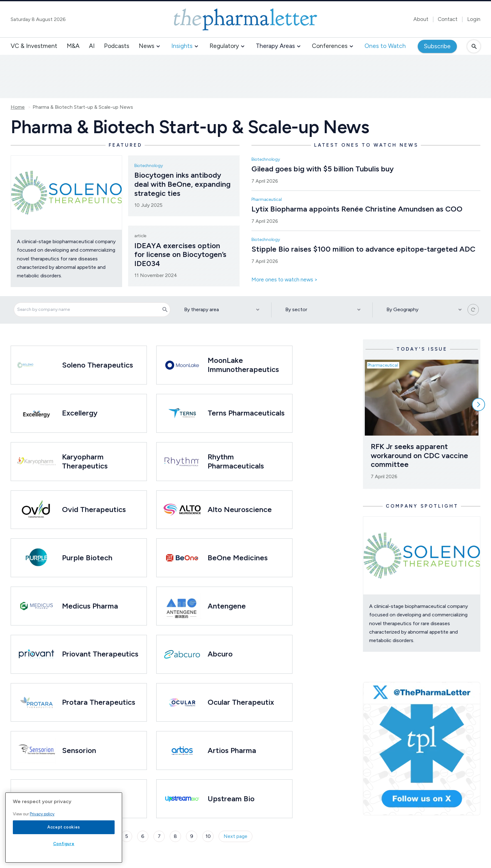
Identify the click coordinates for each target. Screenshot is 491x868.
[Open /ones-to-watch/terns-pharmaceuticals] (182, 413)
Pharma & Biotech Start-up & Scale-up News (83, 107)
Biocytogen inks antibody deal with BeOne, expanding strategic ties (183, 184)
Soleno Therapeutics (98, 365)
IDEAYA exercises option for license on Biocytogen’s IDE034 (181, 254)
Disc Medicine (86, 799)
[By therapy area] (221, 310)
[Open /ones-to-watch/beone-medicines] (182, 558)
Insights (182, 46)
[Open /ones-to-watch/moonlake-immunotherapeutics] (182, 365)
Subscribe (437, 46)
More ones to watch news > (284, 280)
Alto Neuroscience (240, 509)
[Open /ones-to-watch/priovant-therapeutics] (36, 654)
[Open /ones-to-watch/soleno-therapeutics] (25, 365)
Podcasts (117, 46)
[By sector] (322, 310)
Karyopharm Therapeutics (85, 461)
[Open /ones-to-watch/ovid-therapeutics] (36, 510)
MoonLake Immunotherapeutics (243, 365)
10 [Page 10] (208, 836)
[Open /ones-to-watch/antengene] (182, 606)
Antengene (227, 606)
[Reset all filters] (473, 310)
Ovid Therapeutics (94, 509)
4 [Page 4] (110, 836)
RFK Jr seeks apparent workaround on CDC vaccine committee (420, 455)
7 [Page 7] (159, 836)
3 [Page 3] (94, 836)
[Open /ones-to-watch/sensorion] (36, 750)
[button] (158, 46)
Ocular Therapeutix (241, 702)
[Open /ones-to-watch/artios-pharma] (182, 750)
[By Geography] (423, 310)
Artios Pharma (232, 750)
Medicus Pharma (90, 606)
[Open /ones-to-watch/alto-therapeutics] (182, 510)
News (147, 46)
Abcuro (220, 654)
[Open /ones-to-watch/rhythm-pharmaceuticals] (182, 462)
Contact (448, 19)
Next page (235, 836)
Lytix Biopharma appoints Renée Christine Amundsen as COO (357, 209)
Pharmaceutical (267, 199)
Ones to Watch (385, 46)
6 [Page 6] (143, 836)
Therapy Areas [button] (275, 46)
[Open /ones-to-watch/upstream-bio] (182, 799)
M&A (73, 46)
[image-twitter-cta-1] (422, 749)
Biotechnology (149, 166)
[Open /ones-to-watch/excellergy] (36, 413)
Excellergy (80, 413)
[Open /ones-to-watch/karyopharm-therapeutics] (36, 462)
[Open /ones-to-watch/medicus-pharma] (36, 606)
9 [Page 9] (192, 836)
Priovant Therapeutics (100, 654)
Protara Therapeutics (99, 702)
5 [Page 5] (127, 836)
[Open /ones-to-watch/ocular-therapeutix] (182, 703)
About (421, 19)
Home (18, 107)
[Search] (165, 310)
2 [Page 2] (78, 836)
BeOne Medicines (239, 558)
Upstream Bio (231, 799)
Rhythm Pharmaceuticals (236, 461)
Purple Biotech (87, 558)
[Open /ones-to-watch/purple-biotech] (36, 558)
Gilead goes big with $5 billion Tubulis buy (323, 169)
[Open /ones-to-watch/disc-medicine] (36, 799)
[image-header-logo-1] (245, 19)
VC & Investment (34, 46)
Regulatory (224, 46)
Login (474, 19)
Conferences (330, 46)
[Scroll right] (478, 405)
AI (92, 46)
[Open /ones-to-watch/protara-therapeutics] (36, 703)
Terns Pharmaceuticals (246, 413)
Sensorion (79, 750)
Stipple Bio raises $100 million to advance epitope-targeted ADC (363, 249)
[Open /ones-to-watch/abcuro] (182, 654)
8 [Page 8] (175, 836)
